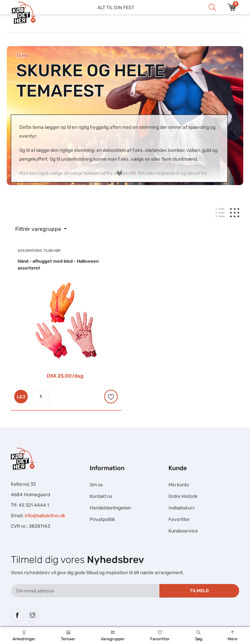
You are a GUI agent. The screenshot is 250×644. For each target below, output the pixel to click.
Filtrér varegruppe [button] (39, 229)
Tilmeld (199, 591)
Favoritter (160, 636)
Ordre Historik (183, 496)
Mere (232, 636)
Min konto (179, 485)
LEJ (21, 397)
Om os (96, 485)
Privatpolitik (102, 519)
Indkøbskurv (182, 508)
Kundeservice (183, 531)
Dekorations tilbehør (39, 251)
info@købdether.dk (45, 516)
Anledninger (24, 636)
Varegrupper (113, 636)
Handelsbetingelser (110, 508)
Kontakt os (101, 496)
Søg (199, 636)
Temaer (68, 636)
